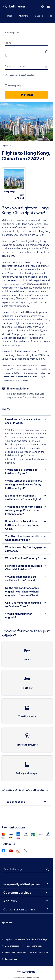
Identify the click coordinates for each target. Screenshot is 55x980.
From (8, 43)
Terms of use (11, 959)
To (6, 55)
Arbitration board (41, 952)
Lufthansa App (32, 312)
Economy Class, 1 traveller (22, 75)
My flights (24, 16)
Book (10, 16)
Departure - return (15, 66)
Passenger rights (34, 946)
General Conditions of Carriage (33, 939)
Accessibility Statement (16, 952)
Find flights (26, 95)
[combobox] (11, 32)
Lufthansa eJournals (34, 284)
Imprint (8, 939)
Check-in (39, 16)
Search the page (13, 869)
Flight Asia (6, 146)
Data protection (12, 946)
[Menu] (49, 7)
